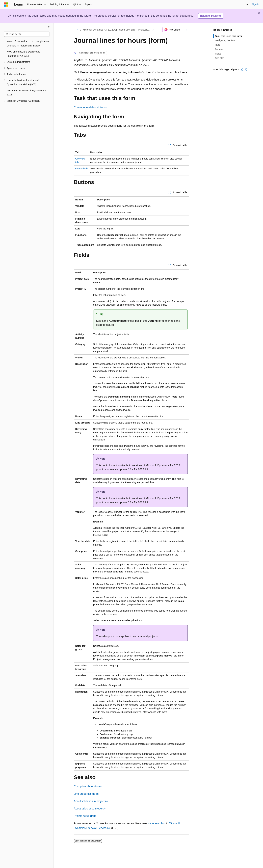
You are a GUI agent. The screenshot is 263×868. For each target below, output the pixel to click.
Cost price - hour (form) (88, 786)
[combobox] (27, 34)
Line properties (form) (87, 794)
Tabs (218, 45)
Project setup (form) (86, 816)
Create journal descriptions (90, 107)
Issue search (155, 823)
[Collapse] (49, 27)
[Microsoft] (6, 5)
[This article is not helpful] (246, 69)
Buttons (219, 49)
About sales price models (89, 809)
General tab (81, 169)
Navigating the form (225, 40)
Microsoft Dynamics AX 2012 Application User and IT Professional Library (117, 30)
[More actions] (186, 30)
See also (220, 58)
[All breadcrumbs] (77, 30)
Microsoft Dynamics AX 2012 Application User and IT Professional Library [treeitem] (28, 44)
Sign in (255, 4)
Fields (218, 54)
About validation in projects (90, 801)
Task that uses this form (228, 36)
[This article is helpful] (242, 69)
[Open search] (247, 5)
